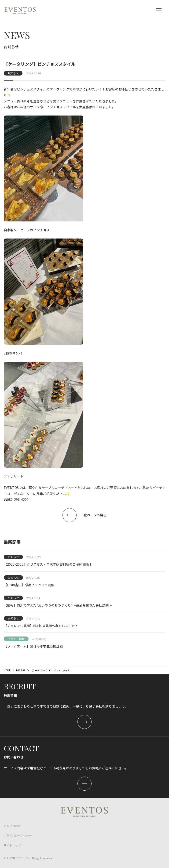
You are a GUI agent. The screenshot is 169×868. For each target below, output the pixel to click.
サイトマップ (12, 845)
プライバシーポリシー (18, 835)
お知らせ (20, 670)
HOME (7, 670)
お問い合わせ (12, 826)
